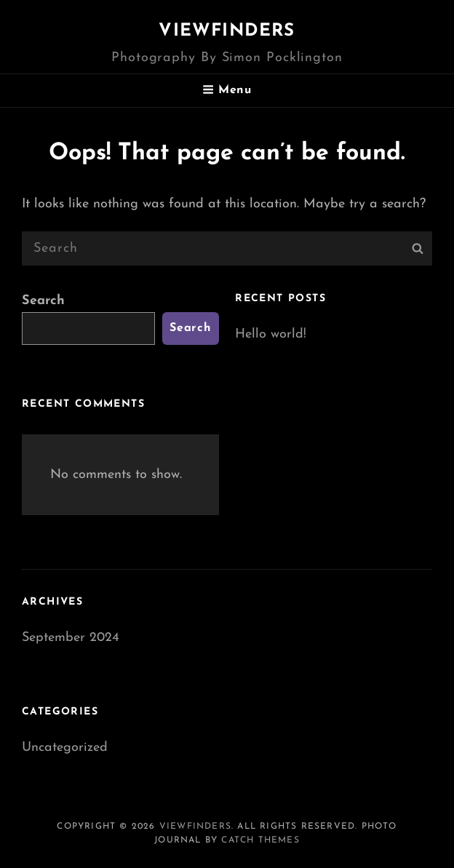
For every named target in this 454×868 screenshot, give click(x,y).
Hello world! (271, 334)
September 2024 (71, 638)
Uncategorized (65, 748)
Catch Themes (260, 840)
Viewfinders (227, 31)
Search (43, 301)
